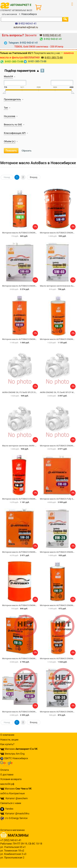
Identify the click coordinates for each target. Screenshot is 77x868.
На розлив (10, 116)
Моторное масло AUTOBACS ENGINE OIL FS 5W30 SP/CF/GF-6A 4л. (33, 552)
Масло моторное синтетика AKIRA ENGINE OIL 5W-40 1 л (29, 446)
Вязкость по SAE (13, 125)
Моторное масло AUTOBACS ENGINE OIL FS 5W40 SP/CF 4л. (30, 286)
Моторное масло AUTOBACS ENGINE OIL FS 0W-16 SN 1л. (29, 233)
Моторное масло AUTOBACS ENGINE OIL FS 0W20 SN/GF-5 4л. (31, 658)
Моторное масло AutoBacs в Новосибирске (38, 163)
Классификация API (15, 133)
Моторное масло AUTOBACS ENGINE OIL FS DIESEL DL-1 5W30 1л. (33, 499)
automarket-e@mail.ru (26, 27)
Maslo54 (8, 77)
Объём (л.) (10, 141)
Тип (6, 108)
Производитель (12, 99)
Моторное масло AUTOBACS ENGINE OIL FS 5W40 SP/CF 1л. (30, 339)
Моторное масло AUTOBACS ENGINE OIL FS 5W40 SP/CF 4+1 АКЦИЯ (34, 712)
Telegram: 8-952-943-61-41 (21, 43)
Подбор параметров (24, 71)
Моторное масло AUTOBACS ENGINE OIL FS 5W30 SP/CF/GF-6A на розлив (37, 605)
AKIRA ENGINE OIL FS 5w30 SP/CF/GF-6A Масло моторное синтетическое (36, 392)
